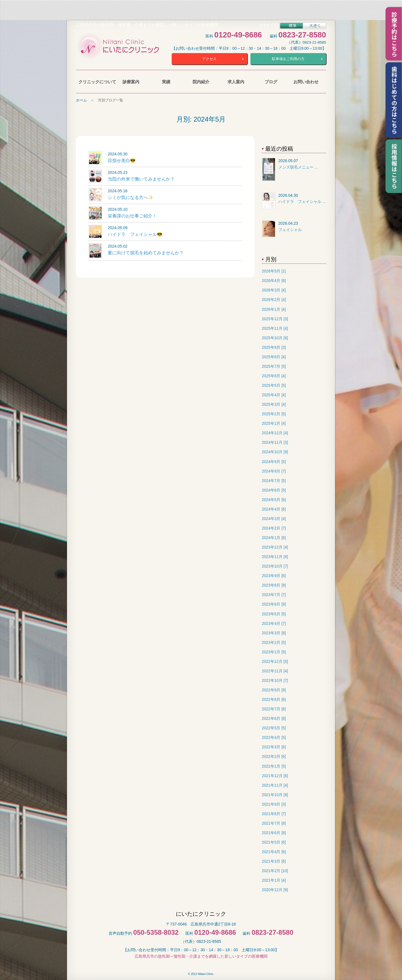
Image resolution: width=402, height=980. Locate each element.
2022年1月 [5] (274, 766)
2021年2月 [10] (275, 870)
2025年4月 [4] (274, 394)
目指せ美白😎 (122, 160)
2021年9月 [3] (274, 804)
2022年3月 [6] (274, 746)
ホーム (81, 99)
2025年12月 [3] (275, 318)
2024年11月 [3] (275, 442)
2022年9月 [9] (274, 689)
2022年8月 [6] (274, 699)
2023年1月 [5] (274, 651)
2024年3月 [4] (274, 518)
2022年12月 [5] (275, 661)
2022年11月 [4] (275, 670)
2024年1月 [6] (274, 537)
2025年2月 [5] (274, 413)
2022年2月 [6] (274, 756)
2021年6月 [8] (274, 832)
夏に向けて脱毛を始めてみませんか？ (146, 252)
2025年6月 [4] (274, 375)
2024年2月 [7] (274, 527)
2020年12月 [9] (275, 889)
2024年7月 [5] (274, 480)
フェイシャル (290, 229)
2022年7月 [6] (274, 708)
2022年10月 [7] (275, 680)
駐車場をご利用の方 (288, 58)
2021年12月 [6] (275, 775)
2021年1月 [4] (274, 880)
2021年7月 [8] (274, 823)
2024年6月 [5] (274, 489)
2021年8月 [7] (274, 813)
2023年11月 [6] (275, 556)
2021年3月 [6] (274, 861)
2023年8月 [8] (274, 584)
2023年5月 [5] (274, 613)
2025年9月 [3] (274, 347)
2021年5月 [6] (274, 842)
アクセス (209, 58)
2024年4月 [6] (274, 508)
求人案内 (236, 81)
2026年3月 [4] (274, 289)
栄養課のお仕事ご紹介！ (132, 215)
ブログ (271, 81)
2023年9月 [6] (274, 575)
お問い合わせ (306, 81)
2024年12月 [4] (275, 432)
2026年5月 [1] (274, 270)
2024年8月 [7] (274, 470)
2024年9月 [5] (274, 461)
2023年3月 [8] (274, 632)
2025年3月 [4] (274, 404)
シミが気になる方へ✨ (131, 197)
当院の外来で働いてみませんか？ (141, 178)
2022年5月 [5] (274, 727)
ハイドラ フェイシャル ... (302, 201)
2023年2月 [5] (274, 642)
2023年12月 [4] (275, 546)
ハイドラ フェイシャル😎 (135, 233)
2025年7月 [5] (274, 366)
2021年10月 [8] (275, 794)
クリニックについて (96, 81)
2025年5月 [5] (274, 385)
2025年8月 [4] (274, 356)
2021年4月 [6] (274, 851)
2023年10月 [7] (275, 565)
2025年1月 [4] (274, 423)
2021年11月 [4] (275, 785)
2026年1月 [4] (274, 309)
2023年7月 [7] (274, 594)
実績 (166, 81)
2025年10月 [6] (275, 337)
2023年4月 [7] (274, 623)
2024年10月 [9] (275, 451)
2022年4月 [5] (274, 737)
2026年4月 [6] (274, 280)
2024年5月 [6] (274, 499)
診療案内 (131, 81)
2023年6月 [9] (274, 604)
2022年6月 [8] (274, 718)
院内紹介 (201, 81)
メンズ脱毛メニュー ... (298, 166)
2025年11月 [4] (275, 328)
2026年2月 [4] (274, 299)
